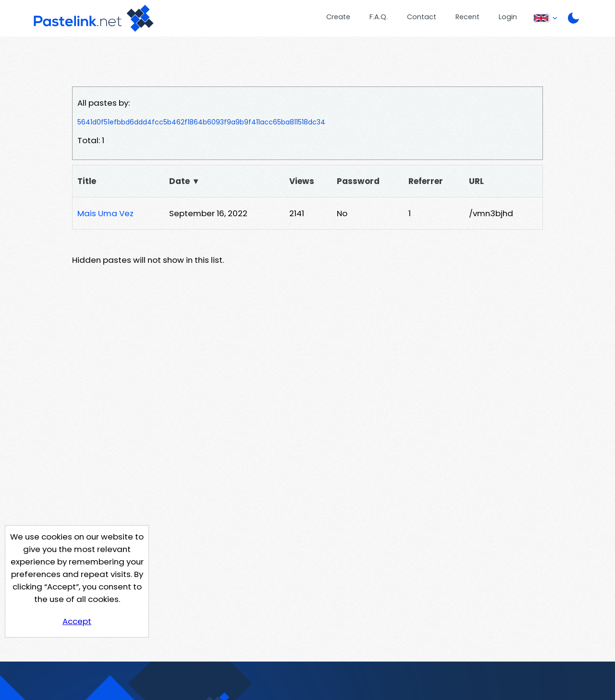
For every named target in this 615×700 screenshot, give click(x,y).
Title (87, 181)
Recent (467, 17)
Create (338, 17)
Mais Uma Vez (105, 213)
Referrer (426, 181)
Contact (422, 17)
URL (476, 181)
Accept (77, 621)
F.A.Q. (379, 17)
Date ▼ (184, 181)
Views (302, 181)
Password (358, 181)
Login (508, 17)
